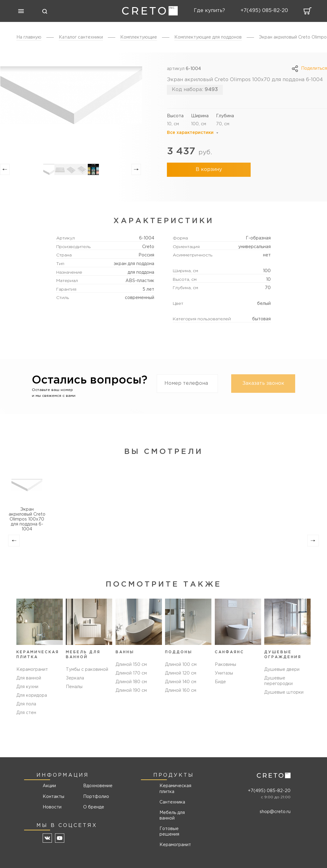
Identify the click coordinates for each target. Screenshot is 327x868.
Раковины (225, 670)
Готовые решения (169, 832)
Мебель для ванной (172, 816)
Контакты (53, 797)
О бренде (94, 807)
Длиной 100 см (181, 670)
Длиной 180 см (131, 687)
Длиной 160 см (181, 696)
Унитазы (224, 678)
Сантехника (172, 802)
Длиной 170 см (131, 678)
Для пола (26, 704)
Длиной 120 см (181, 678)
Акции (49, 786)
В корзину (207, 170)
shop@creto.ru (275, 812)
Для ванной (29, 678)
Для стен (26, 713)
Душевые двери (282, 670)
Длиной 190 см (131, 696)
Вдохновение (96, 786)
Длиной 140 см (181, 687)
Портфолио (96, 797)
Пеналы (74, 687)
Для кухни (27, 687)
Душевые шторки (284, 692)
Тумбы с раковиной (87, 670)
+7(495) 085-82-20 (269, 791)
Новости (52, 807)
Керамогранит (32, 670)
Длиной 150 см (131, 670)
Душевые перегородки (278, 681)
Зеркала (75, 678)
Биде (220, 687)
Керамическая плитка (175, 789)
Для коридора (32, 696)
